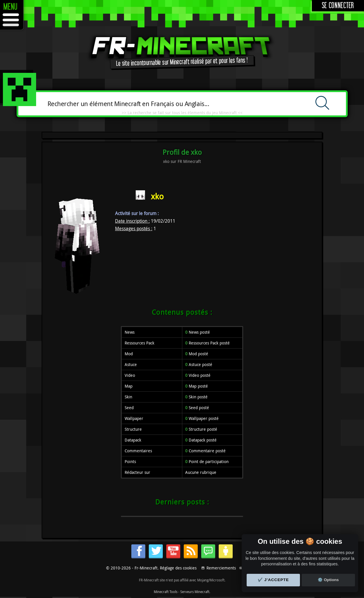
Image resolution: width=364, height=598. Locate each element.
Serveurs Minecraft (195, 592)
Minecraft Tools (166, 592)
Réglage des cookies (178, 568)
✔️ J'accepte (273, 580)
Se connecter (338, 6)
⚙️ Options (328, 580)
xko (157, 196)
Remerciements (221, 568)
